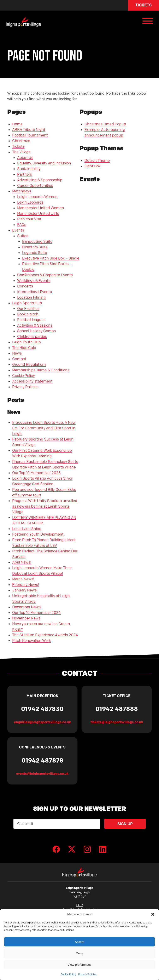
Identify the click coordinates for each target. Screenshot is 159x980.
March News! (23, 579)
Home (17, 124)
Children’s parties (32, 337)
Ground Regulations (29, 364)
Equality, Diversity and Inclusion (44, 163)
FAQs (22, 225)
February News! (26, 585)
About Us (25, 158)
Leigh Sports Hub (27, 303)
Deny (79, 953)
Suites (23, 236)
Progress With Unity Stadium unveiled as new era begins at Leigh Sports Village (45, 506)
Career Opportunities (35, 186)
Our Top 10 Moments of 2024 (36, 613)
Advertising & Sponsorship (40, 180)
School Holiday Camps (36, 331)
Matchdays (22, 191)
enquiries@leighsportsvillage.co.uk (42, 722)
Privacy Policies (87, 974)
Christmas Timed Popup (105, 124)
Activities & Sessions (35, 325)
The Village (21, 152)
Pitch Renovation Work (31, 641)
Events (18, 230)
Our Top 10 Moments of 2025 (36, 473)
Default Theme (97, 161)
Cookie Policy (68, 974)
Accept (79, 942)
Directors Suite (35, 247)
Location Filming (31, 297)
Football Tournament (30, 135)
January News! (25, 590)
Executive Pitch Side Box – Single (51, 258)
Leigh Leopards (30, 202)
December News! (27, 607)
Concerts (25, 286)
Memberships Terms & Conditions (41, 370)
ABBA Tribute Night (29, 130)
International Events (34, 292)
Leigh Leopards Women (37, 197)
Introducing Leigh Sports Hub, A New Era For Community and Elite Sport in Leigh (44, 428)
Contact (19, 359)
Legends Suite (35, 253)
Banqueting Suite (37, 241)
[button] (153, 914)
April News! (22, 562)
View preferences (79, 965)
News (17, 353)
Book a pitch (28, 314)
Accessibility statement (32, 381)
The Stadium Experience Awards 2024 (45, 635)
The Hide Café (24, 348)
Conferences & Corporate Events (45, 275)
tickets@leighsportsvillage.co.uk (117, 722)
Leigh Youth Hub (26, 342)
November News (26, 618)
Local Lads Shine (27, 529)
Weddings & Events (34, 281)
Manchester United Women (41, 208)
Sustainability (29, 169)
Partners (25, 174)
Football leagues (31, 320)
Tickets (143, 5)
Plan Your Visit (29, 219)
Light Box (93, 166)
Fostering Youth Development (38, 534)
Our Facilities (28, 309)
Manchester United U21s (38, 214)
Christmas (21, 141)
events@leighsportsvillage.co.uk (42, 774)
